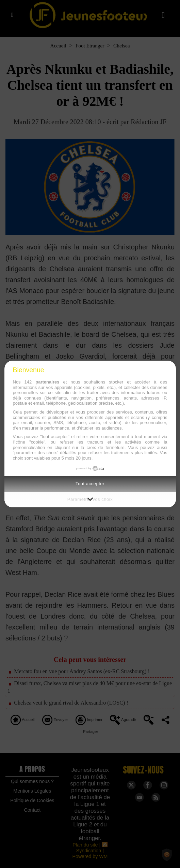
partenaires (47, 382)
